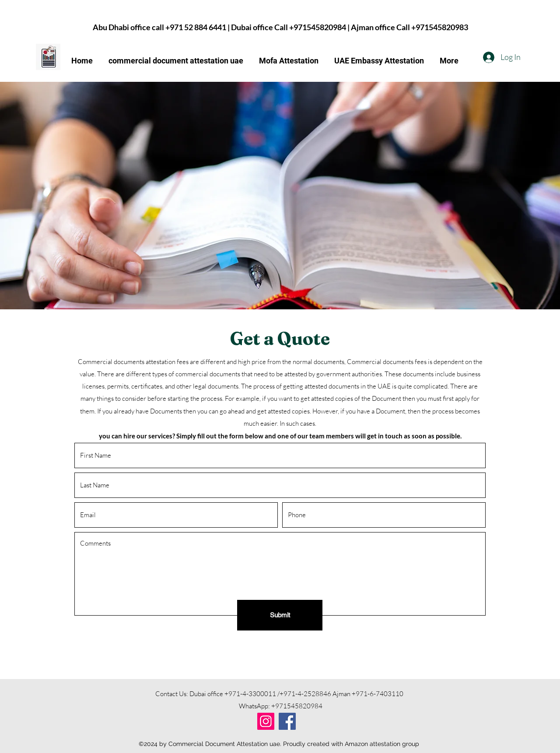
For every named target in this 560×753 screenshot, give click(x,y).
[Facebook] (287, 721)
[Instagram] (266, 721)
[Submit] (280, 615)
